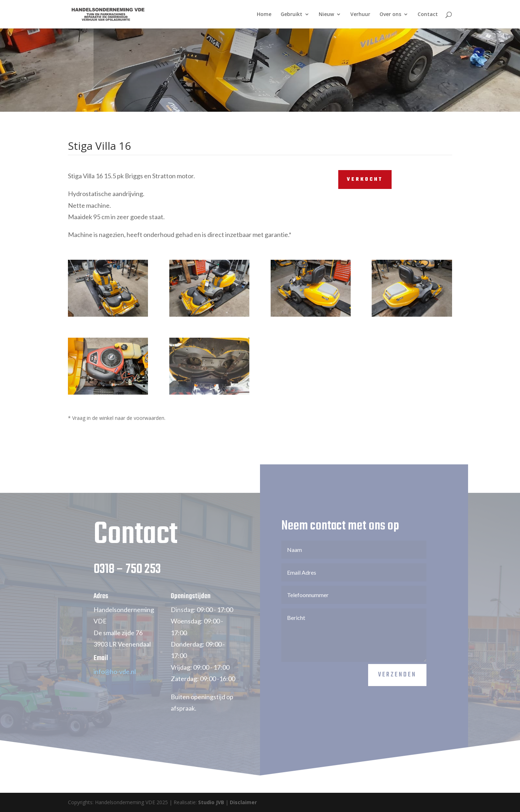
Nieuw (326, 15)
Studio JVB (211, 802)
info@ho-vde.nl (115, 681)
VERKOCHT (365, 180)
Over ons (390, 15)
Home (264, 15)
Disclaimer (243, 802)
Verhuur (360, 15)
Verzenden (397, 685)
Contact (428, 15)
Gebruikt (291, 15)
